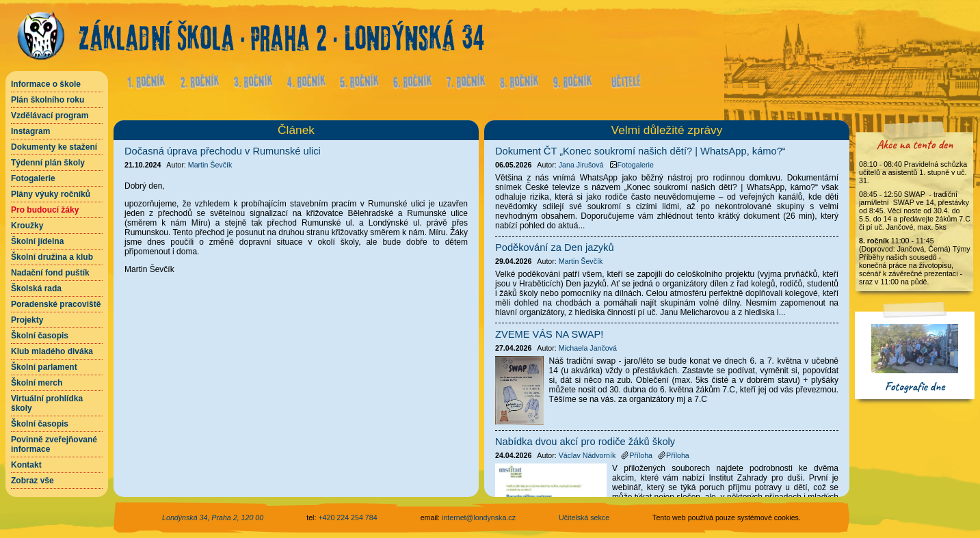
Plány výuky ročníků (51, 194)
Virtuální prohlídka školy (47, 403)
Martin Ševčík (210, 165)
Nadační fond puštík (50, 273)
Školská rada (36, 288)
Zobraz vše (32, 481)
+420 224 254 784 (347, 517)
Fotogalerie (33, 178)
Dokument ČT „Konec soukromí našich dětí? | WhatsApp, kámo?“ (640, 151)
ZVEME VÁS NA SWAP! (549, 334)
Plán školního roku (48, 100)
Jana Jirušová (581, 165)
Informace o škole (46, 84)
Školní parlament (44, 367)
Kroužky (27, 226)
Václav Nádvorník (587, 455)
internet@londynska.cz (479, 517)
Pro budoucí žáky (45, 210)
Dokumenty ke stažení (54, 147)
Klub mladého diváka (52, 351)
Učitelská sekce (584, 517)
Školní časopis (40, 336)
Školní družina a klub (52, 257)
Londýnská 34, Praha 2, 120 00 (213, 517)
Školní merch (37, 383)
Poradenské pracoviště (56, 304)
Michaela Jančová (588, 348)
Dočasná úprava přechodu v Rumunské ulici (223, 151)
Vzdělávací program (50, 116)
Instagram (30, 131)
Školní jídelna (37, 241)
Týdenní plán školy (48, 163)
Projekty (27, 320)
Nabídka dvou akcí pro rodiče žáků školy (585, 442)
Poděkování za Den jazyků (555, 247)
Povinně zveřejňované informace (54, 444)
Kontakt (26, 465)
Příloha (637, 455)
